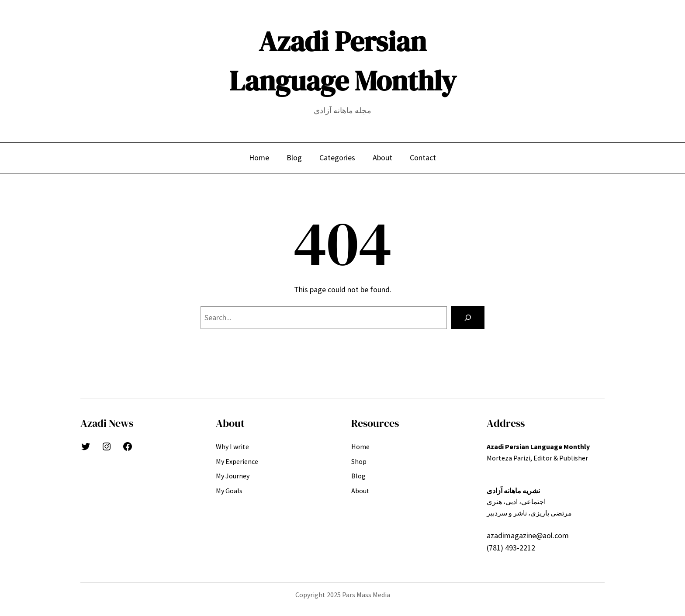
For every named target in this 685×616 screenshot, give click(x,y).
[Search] (468, 318)
